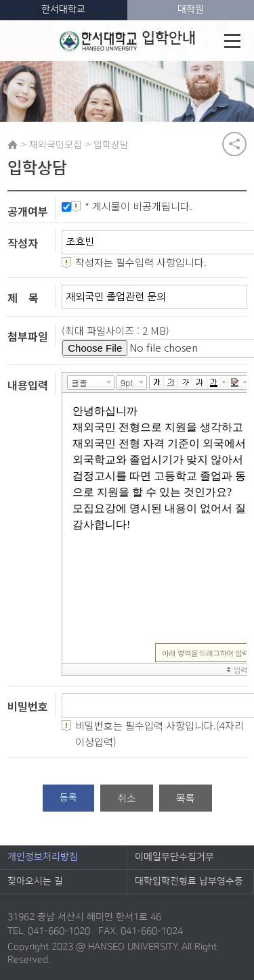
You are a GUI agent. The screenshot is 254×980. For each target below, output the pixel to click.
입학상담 (111, 144)
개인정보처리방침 (43, 857)
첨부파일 (28, 336)
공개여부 (28, 211)
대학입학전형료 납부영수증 (189, 881)
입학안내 (128, 41)
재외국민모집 (56, 144)
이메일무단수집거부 (174, 857)
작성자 (23, 243)
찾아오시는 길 (35, 881)
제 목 (23, 298)
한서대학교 (63, 9)
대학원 (191, 9)
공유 (234, 144)
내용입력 (28, 384)
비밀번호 (28, 706)
